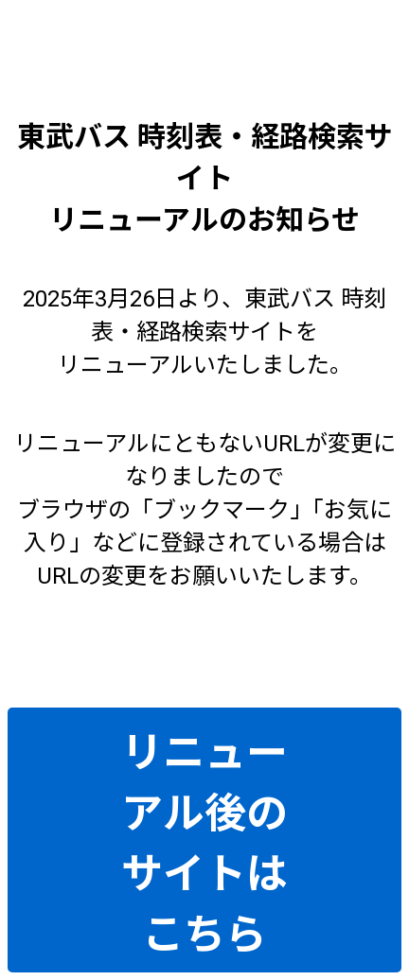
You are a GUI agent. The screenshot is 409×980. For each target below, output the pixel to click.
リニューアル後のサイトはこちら (204, 844)
